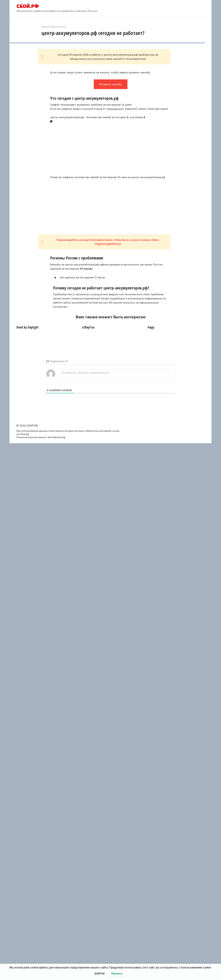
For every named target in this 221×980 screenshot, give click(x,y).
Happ (151, 327)
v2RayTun (88, 327)
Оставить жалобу (111, 84)
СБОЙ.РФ (28, 6)
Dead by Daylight (27, 327)
